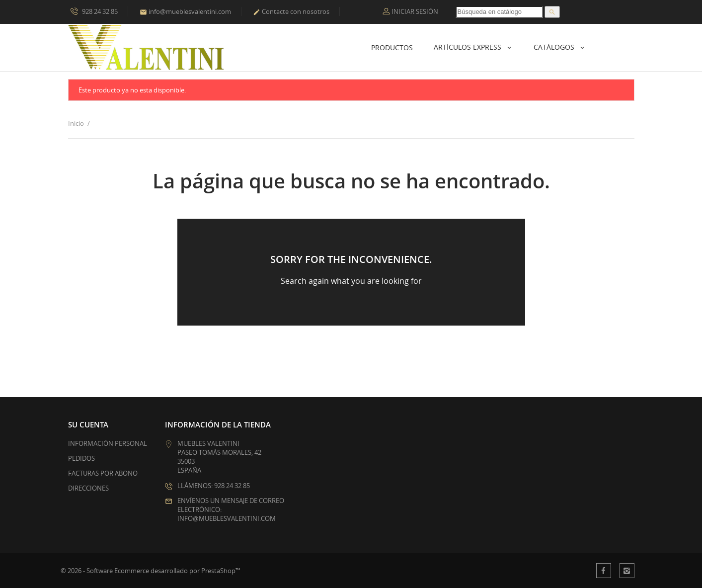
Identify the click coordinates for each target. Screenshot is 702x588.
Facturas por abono (103, 473)
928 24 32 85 (94, 11)
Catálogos (555, 47)
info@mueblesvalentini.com (185, 11)
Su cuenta (88, 424)
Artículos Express (468, 47)
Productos (392, 47)
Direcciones (88, 488)
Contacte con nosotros (291, 11)
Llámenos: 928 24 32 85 (214, 486)
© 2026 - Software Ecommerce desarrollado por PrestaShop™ (151, 571)
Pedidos (81, 458)
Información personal (108, 443)
